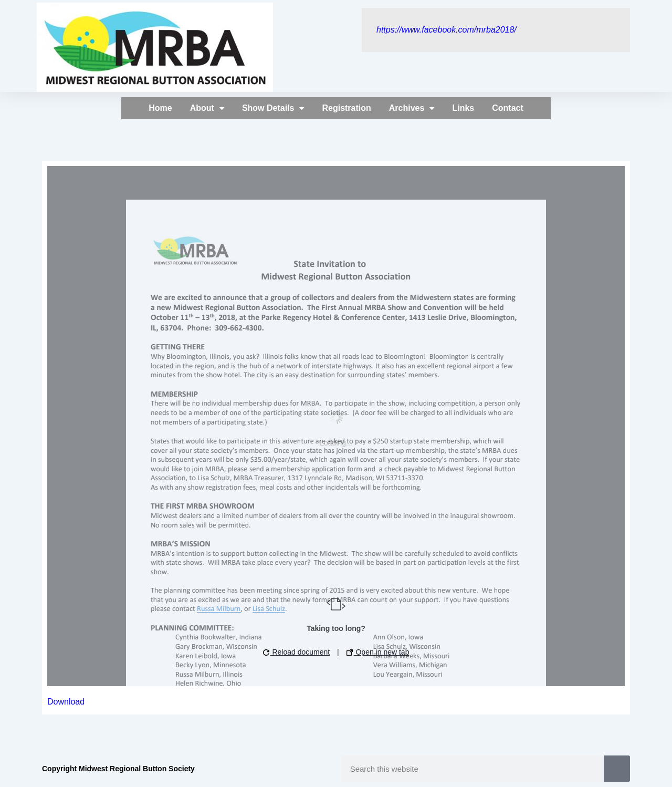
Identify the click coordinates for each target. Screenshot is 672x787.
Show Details (273, 108)
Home (160, 108)
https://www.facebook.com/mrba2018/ (447, 30)
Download (66, 702)
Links (463, 108)
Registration (346, 108)
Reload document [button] (297, 652)
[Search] (617, 769)
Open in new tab (378, 652)
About (207, 108)
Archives (412, 108)
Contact (508, 108)
